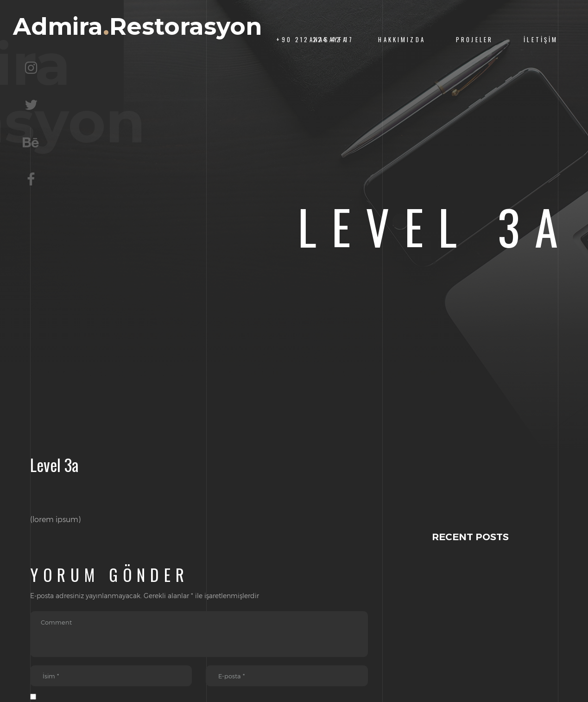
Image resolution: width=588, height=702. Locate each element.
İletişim (541, 40)
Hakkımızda (401, 40)
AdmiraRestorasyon (139, 40)
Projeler (474, 40)
